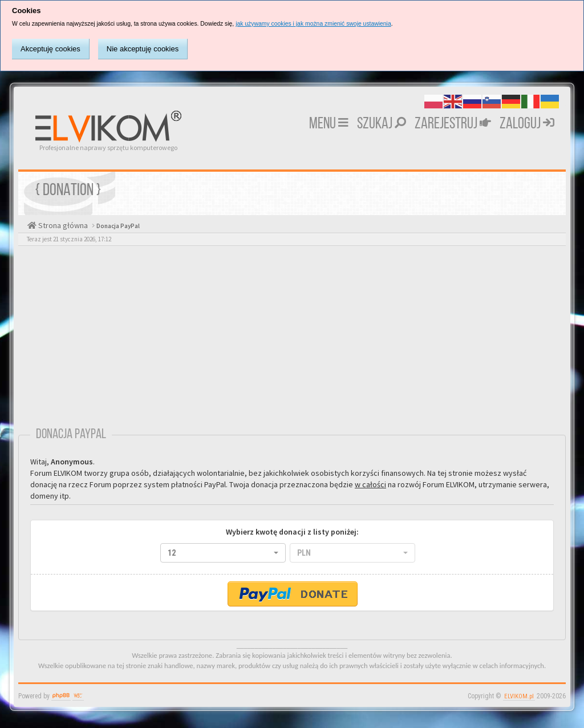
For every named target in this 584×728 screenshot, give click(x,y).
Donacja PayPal (117, 226)
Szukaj (382, 124)
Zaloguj (527, 124)
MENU (329, 124)
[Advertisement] (292, 339)
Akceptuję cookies (50, 49)
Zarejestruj (453, 124)
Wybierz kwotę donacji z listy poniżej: (292, 532)
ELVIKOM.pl (519, 696)
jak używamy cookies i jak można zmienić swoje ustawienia (313, 24)
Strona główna (62, 225)
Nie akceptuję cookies (143, 49)
